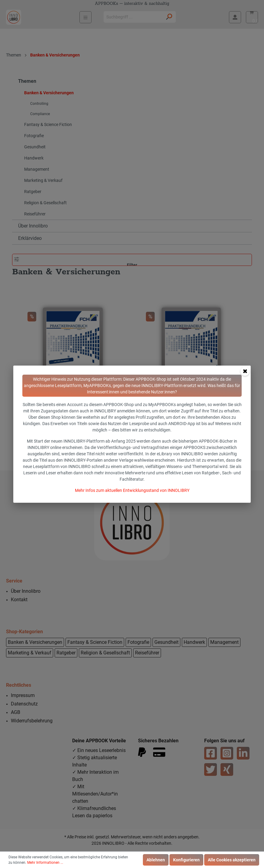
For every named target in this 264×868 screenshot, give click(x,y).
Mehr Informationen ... (45, 863)
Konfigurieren (186, 860)
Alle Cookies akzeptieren (232, 860)
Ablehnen (156, 860)
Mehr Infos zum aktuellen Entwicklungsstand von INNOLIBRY (132, 490)
